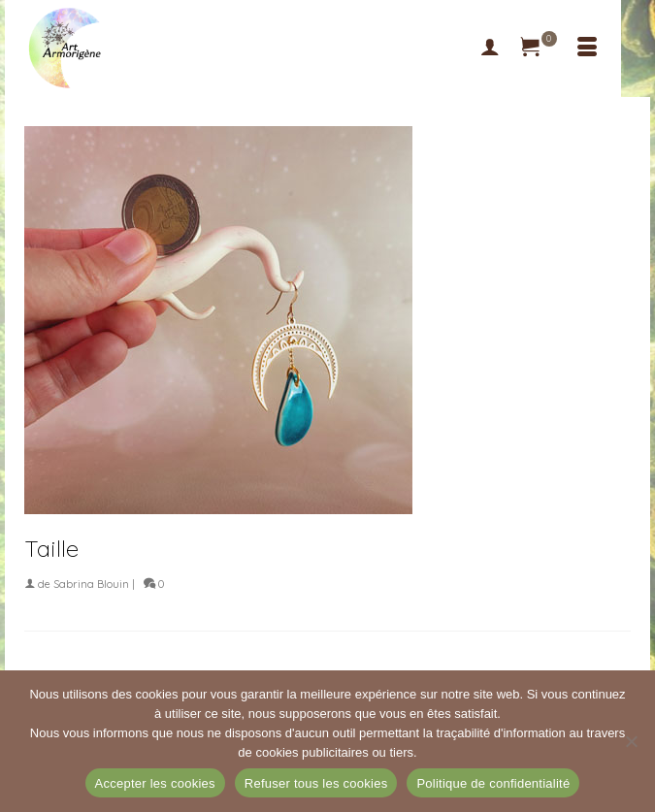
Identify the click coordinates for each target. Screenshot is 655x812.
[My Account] (490, 49)
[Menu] (587, 49)
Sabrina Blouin (91, 584)
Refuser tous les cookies (316, 783)
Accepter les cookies (155, 783)
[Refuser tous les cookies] (631, 741)
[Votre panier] (539, 49)
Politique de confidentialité (493, 783)
